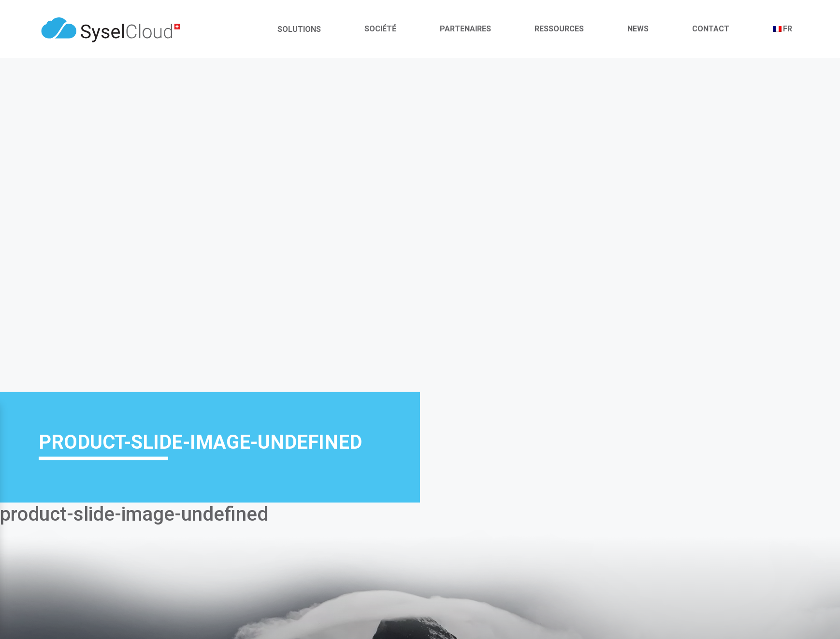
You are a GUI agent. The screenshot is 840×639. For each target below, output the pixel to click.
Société (380, 29)
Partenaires (465, 29)
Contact (711, 29)
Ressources (559, 29)
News (638, 29)
